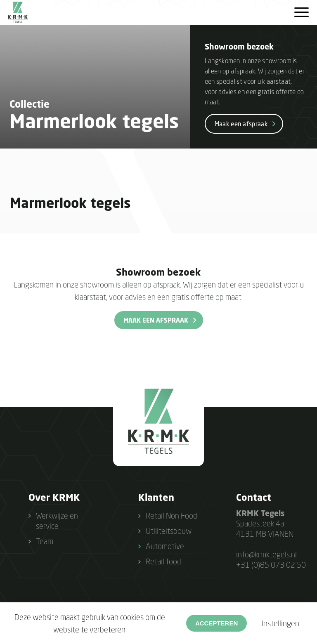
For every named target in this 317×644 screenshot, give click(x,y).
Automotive (165, 546)
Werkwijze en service (57, 521)
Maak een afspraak (241, 124)
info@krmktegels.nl (266, 554)
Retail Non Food (172, 515)
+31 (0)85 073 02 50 (271, 565)
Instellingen (280, 623)
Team (45, 541)
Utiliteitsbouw (169, 531)
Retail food (163, 561)
